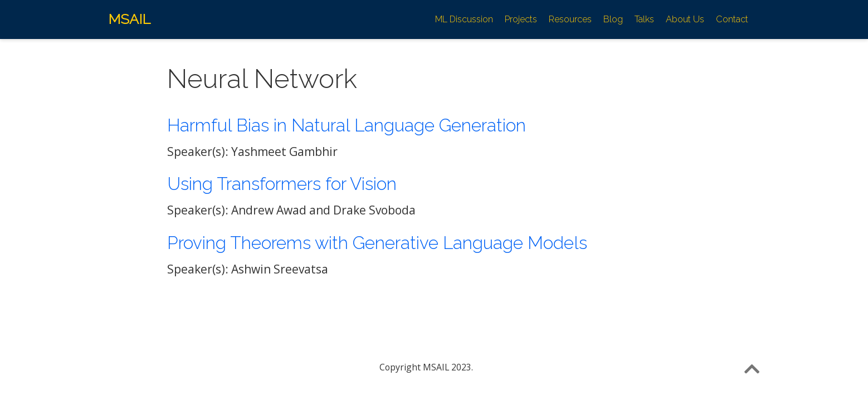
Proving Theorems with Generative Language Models (377, 243)
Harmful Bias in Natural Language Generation (347, 125)
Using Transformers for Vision (282, 184)
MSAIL (129, 19)
